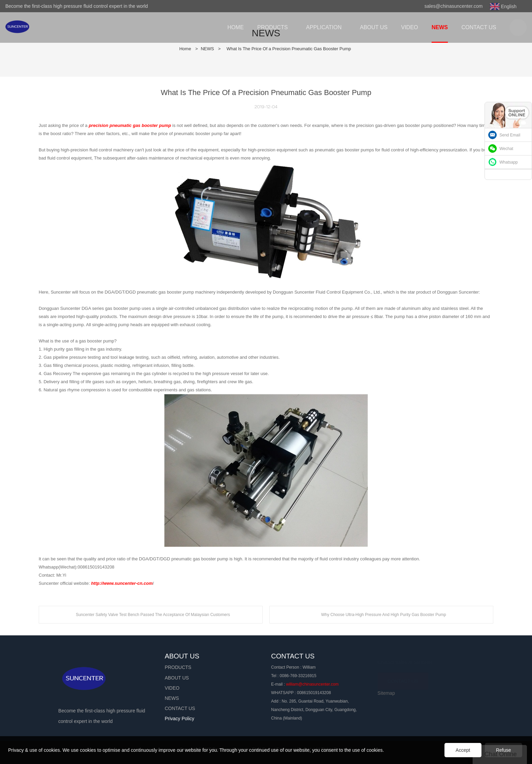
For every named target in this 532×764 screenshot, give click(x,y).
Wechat (506, 149)
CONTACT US (403, 678)
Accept (463, 750)
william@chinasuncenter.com (312, 684)
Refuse (503, 750)
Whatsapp (509, 162)
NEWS (207, 49)
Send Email (510, 135)
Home (185, 49)
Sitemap (386, 693)
